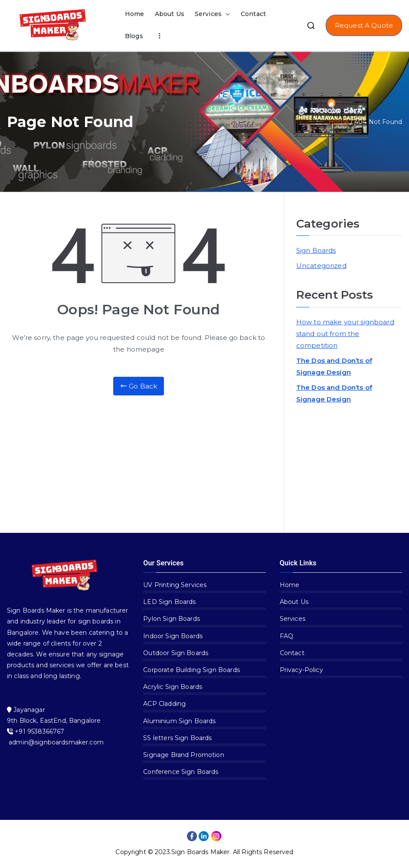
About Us (170, 14)
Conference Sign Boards (181, 772)
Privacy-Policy (301, 670)
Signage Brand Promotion (183, 755)
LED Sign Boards (169, 602)
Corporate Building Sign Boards (191, 670)
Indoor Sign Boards (173, 636)
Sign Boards (316, 250)
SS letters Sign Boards (177, 738)
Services (213, 14)
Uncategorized (321, 266)
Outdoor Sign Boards (176, 653)
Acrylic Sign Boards (173, 687)
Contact (253, 14)
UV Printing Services (175, 585)
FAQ (286, 636)
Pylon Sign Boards (172, 619)
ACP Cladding (164, 704)
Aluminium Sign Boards (179, 721)
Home (135, 14)
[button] (226, 14)
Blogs (134, 36)
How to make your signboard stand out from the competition (345, 334)
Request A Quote (364, 25)
